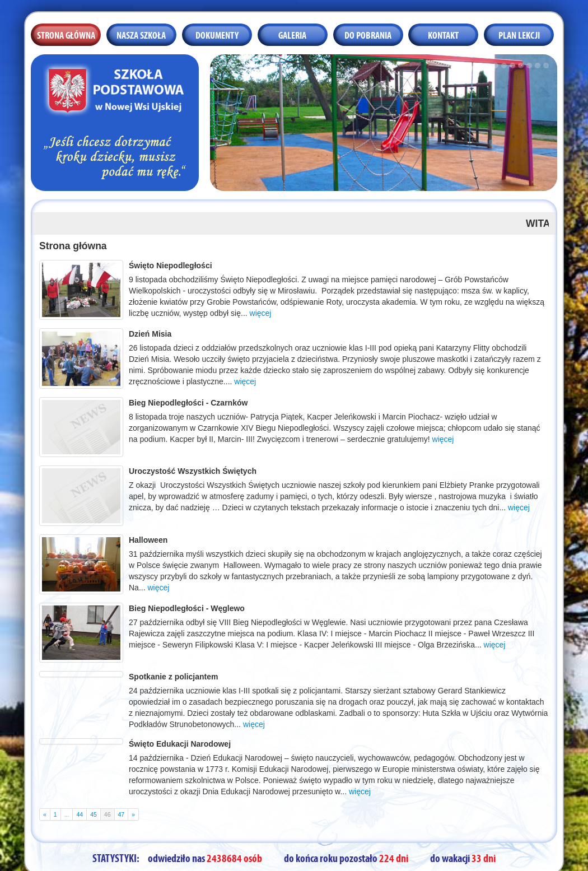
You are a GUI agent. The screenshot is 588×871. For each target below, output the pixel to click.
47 (122, 814)
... (67, 814)
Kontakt (443, 34)
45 (94, 814)
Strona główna (66, 34)
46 (108, 814)
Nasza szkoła (141, 34)
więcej (261, 313)
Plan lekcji (519, 34)
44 (80, 814)
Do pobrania (368, 34)
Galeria (292, 34)
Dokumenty (217, 34)
